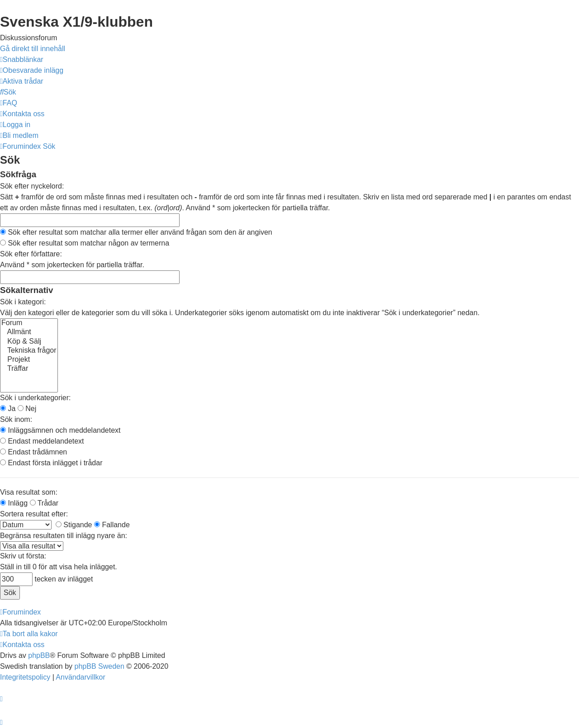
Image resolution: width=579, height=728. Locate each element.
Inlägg (14, 503)
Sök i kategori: (23, 302)
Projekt (29, 360)
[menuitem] (32, 70)
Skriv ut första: (23, 556)
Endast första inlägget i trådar (51, 463)
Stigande (74, 525)
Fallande (112, 525)
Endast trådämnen (33, 452)
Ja (8, 409)
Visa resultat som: (29, 492)
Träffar (29, 369)
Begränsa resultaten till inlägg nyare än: (64, 536)
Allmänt (29, 332)
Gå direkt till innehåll (33, 49)
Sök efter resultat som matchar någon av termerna (85, 243)
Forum (29, 323)
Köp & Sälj (29, 342)
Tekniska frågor (29, 351)
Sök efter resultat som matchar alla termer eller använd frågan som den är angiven (136, 232)
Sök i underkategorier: (36, 398)
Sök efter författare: (31, 254)
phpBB (39, 655)
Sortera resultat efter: (34, 514)
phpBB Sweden (100, 666)
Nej (27, 409)
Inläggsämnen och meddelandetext (60, 430)
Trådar (44, 503)
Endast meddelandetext (42, 441)
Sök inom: (16, 419)
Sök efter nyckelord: (32, 186)
